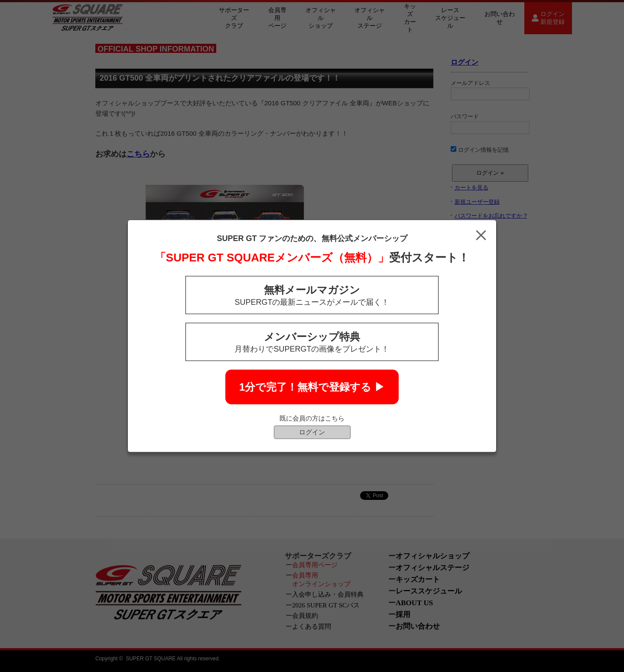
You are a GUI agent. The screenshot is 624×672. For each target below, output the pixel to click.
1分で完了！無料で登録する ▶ (312, 387)
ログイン (312, 432)
